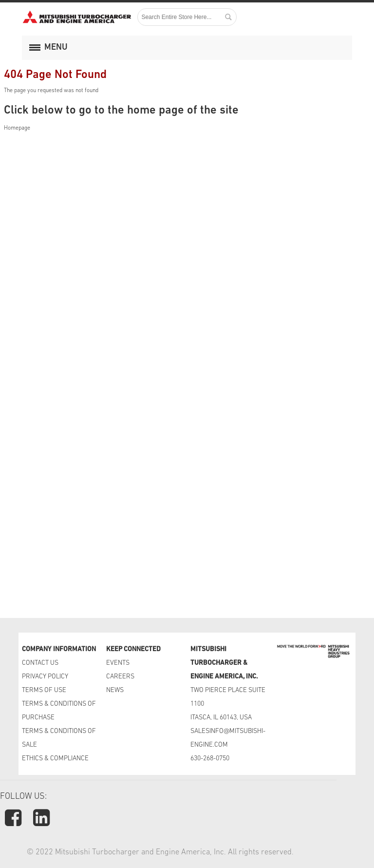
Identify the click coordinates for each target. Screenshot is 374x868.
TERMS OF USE (44, 690)
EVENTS (119, 663)
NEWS (115, 690)
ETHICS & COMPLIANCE (55, 759)
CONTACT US (41, 663)
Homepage (17, 128)
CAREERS (120, 677)
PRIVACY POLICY (45, 677)
